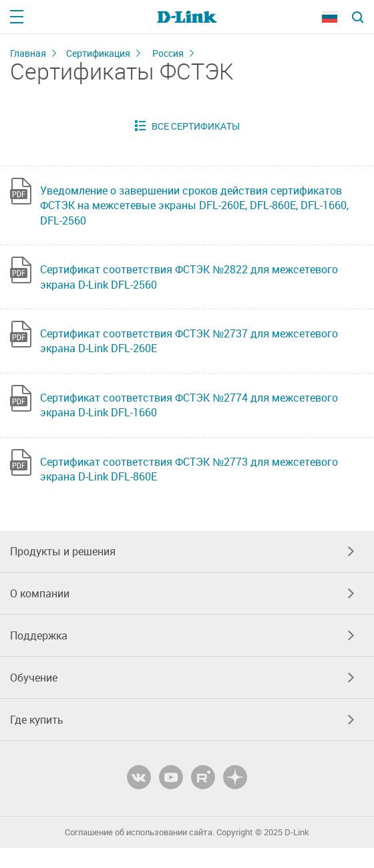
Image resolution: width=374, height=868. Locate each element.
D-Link (297, 832)
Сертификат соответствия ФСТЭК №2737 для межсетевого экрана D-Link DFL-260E (189, 341)
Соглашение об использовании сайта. (140, 832)
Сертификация (98, 53)
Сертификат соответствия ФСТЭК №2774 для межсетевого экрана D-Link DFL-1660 (189, 405)
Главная (28, 53)
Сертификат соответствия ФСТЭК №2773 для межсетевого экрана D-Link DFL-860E (189, 469)
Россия (168, 53)
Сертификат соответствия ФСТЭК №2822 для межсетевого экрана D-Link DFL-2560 (189, 277)
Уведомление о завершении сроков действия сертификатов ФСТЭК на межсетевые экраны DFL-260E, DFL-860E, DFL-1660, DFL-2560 (194, 205)
